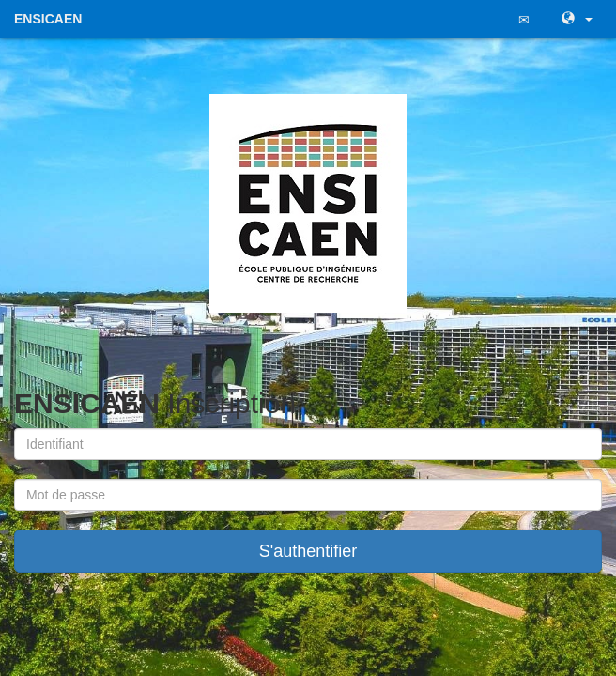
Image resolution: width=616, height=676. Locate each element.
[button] (575, 19)
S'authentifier (308, 551)
